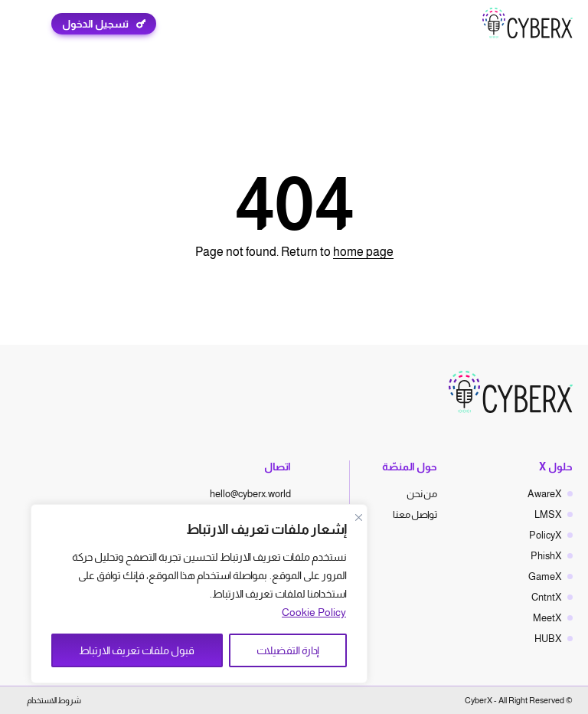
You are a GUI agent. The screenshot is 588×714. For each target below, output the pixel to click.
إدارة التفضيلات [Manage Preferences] (288, 650)
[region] (199, 594)
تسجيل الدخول (95, 24)
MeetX (547, 618)
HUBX (548, 639)
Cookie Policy (314, 612)
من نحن (422, 494)
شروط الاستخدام (54, 700)
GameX (545, 576)
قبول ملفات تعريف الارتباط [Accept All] (137, 650)
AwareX (545, 494)
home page (363, 252)
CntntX (547, 597)
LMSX (548, 514)
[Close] (358, 517)
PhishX (546, 556)
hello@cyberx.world (250, 494)
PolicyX (546, 535)
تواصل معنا (415, 514)
